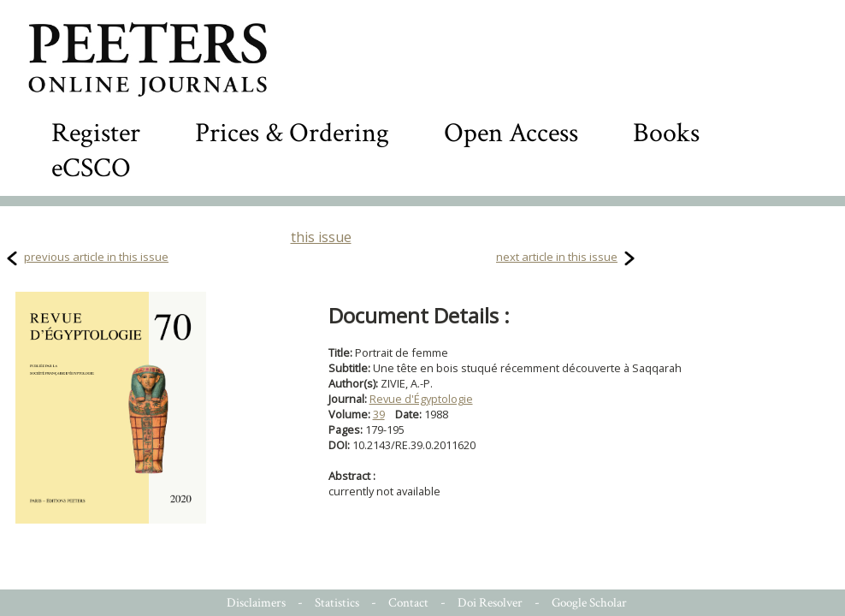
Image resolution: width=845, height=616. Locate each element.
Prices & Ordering (292, 133)
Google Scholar (589, 603)
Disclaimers (256, 603)
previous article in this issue (96, 257)
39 (379, 414)
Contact (408, 603)
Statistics (337, 603)
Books (666, 133)
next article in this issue (557, 257)
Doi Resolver (490, 603)
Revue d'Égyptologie (421, 399)
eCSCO (91, 168)
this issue (321, 237)
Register (96, 133)
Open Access (511, 133)
